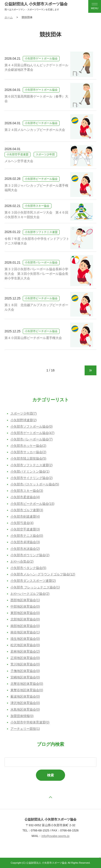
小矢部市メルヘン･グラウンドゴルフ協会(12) (43, 574)
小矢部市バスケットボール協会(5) (35, 484)
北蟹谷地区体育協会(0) (27, 684)
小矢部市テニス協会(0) (27, 536)
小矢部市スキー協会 (37, 206)
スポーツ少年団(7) (24, 413)
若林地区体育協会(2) (25, 651)
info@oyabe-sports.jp (55, 836)
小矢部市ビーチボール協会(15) (33, 504)
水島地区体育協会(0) (25, 709)
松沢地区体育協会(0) (25, 645)
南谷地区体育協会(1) (25, 632)
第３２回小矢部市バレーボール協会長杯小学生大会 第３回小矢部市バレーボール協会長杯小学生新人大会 (36, 274)
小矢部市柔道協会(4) (25, 497)
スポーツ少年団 (45, 154)
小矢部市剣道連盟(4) (25, 516)
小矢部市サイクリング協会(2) (32, 478)
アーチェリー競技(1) (25, 729)
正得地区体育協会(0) (25, 658)
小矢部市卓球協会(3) (25, 542)
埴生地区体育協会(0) (25, 639)
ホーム (9, 17)
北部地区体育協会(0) (25, 619)
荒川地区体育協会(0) (25, 664)
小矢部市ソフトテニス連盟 (41, 232)
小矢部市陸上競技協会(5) (28, 458)
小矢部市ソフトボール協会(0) (32, 426)
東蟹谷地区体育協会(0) (27, 690)
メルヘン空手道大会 (19, 161)
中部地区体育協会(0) (25, 606)
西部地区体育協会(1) (25, 600)
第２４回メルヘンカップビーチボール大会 (35, 130)
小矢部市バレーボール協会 (41, 262)
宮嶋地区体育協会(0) (25, 677)
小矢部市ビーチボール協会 (41, 123)
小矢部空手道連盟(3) (25, 529)
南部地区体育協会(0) (25, 626)
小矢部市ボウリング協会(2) (30, 555)
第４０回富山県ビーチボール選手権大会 (33, 338)
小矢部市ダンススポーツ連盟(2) (33, 581)
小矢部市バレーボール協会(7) (32, 439)
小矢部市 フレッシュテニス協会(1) (35, 587)
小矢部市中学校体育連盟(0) (30, 722)
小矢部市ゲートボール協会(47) (33, 433)
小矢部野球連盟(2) (24, 420)
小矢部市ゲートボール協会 (41, 58)
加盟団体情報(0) (22, 716)
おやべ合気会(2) (22, 561)
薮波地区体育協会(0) (25, 696)
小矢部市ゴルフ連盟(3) (27, 510)
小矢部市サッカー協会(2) (28, 452)
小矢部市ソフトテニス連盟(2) (32, 465)
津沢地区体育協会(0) (25, 703)
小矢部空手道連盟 (18, 154)
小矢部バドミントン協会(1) (30, 471)
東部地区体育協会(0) (25, 613)
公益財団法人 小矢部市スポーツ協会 (36, 4)
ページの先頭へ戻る (50, 797)
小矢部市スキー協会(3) (27, 491)
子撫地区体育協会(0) (25, 671)
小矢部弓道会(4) (22, 523)
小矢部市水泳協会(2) (25, 549)
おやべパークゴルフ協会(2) (30, 594)
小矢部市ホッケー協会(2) (28, 446)
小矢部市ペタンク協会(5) (28, 568)
